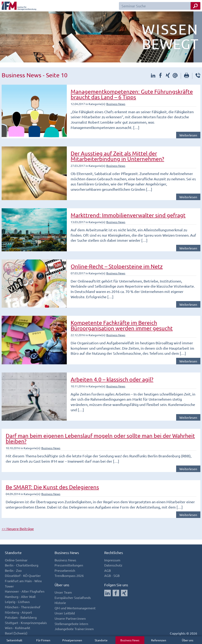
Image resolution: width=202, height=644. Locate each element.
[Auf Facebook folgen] (116, 593)
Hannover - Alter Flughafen (25, 591)
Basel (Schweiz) (16, 633)
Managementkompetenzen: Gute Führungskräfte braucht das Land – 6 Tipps (132, 94)
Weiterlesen (188, 135)
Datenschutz (113, 565)
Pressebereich (65, 570)
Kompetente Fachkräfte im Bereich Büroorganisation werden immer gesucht (122, 325)
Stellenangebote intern (71, 624)
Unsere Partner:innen (70, 618)
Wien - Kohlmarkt (18, 628)
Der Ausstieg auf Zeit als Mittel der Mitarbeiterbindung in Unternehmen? (117, 156)
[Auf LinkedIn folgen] (108, 593)
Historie (60, 603)
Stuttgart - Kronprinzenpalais (26, 623)
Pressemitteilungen (69, 565)
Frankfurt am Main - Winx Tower (23, 583)
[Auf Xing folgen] (124, 593)
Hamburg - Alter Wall (20, 596)
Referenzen (159, 640)
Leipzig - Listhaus (17, 602)
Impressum (112, 560)
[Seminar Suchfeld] (160, 6)
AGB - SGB (112, 575)
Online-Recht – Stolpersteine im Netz (117, 266)
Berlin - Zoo (13, 570)
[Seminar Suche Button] (195, 6)
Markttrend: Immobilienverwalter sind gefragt (128, 215)
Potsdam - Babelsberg (21, 617)
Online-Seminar (16, 560)
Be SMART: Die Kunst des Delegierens (52, 487)
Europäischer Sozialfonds (73, 597)
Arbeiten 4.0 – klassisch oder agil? (112, 379)
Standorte (101, 640)
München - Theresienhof (23, 607)
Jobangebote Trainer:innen (74, 629)
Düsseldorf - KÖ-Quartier (23, 575)
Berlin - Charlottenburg (22, 565)
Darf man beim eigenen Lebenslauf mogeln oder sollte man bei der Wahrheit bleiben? (100, 438)
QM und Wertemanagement (75, 608)
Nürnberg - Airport (18, 612)
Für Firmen (43, 640)
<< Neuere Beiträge (18, 529)
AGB (108, 570)
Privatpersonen (72, 640)
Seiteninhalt (14, 640)
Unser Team (63, 592)
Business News (130, 640)
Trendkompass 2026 (69, 575)
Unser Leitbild (65, 613)
